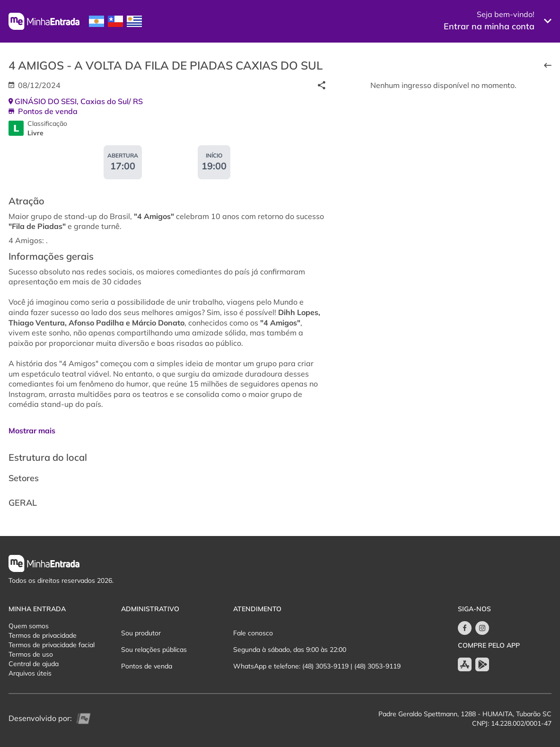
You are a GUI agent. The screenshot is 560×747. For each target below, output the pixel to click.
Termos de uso (31, 654)
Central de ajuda (34, 664)
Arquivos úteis (30, 673)
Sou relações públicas (154, 650)
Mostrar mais (32, 431)
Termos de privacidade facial (52, 645)
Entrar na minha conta (489, 26)
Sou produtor (141, 633)
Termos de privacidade (43, 635)
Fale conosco (253, 633)
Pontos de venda (147, 666)
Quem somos (29, 626)
